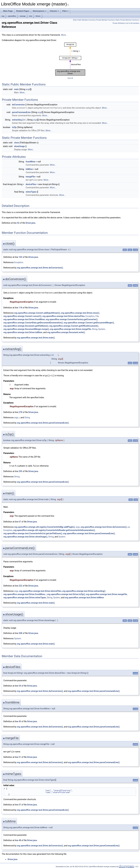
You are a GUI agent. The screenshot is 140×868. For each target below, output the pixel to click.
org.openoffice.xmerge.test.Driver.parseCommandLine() (43, 422)
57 (20, 804)
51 (20, 756)
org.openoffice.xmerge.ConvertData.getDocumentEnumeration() (33, 322)
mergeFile (30, 176)
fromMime (31, 161)
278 (20, 412)
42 (18, 223)
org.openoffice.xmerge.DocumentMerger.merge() (26, 329)
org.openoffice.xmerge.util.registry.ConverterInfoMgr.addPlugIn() (44, 526)
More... (64, 35)
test (31, 16)
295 (20, 471)
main (16, 89)
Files (65, 11)
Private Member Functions (105, 20)
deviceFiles (31, 184)
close (17, 142)
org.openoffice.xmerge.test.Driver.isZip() (66, 594)
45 (20, 721)
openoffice (12, 16)
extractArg (17, 120)
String (95, 329)
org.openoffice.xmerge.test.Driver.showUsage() (25, 536)
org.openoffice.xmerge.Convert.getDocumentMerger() (89, 322)
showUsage (19, 146)
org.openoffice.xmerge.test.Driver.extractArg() (84, 590)
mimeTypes (31, 192)
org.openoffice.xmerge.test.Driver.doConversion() (40, 267)
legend (70, 78)
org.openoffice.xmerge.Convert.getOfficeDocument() (74, 325)
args (28, 89)
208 (20, 632)
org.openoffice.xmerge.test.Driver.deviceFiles (63, 316)
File (97, 316)
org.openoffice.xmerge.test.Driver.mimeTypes (25, 597)
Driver (38, 16)
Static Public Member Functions (84, 20)
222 (20, 585)
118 (20, 307)
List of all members (133, 23)
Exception (19, 262)
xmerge (23, 16)
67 (20, 521)
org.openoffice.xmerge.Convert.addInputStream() (37, 312)
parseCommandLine (21, 112)
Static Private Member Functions (127, 20)
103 (20, 257)
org (3, 16)
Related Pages (23, 11)
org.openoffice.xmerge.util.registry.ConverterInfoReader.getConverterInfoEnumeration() (54, 529)
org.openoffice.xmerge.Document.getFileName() (26, 325)
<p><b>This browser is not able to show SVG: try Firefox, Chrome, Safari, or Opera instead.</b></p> (70, 59)
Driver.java (30, 223)
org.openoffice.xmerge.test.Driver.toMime (23, 332)
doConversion (18, 105)
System (102, 329)
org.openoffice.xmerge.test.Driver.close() (80, 312)
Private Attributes (119, 23)
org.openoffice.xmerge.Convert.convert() (22, 316)
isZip (14, 127)
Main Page (8, 11)
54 (20, 685)
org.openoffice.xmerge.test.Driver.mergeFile (71, 329)
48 (20, 839)
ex (129, 526)
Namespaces (40, 11)
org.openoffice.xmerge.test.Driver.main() (36, 337)
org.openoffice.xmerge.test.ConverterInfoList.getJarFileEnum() (33, 533)
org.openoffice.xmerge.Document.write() (66, 332)
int (24, 120)
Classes (54, 11)
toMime (29, 169)
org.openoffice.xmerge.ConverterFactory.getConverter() (72, 319)
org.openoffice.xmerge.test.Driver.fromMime (24, 319)
